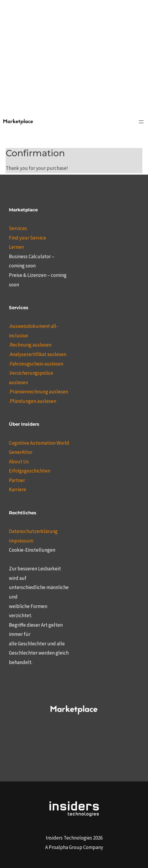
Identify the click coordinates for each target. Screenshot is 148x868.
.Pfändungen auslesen (33, 401)
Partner (17, 480)
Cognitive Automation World (39, 443)
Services (18, 228)
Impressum (21, 541)
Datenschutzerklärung (33, 531)
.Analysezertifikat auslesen (38, 354)
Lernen (16, 247)
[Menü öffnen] (141, 122)
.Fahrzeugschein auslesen (36, 364)
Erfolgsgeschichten (30, 471)
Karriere (18, 489)
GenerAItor (21, 452)
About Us (19, 462)
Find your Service (27, 238)
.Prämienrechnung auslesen (38, 392)
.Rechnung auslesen (30, 345)
